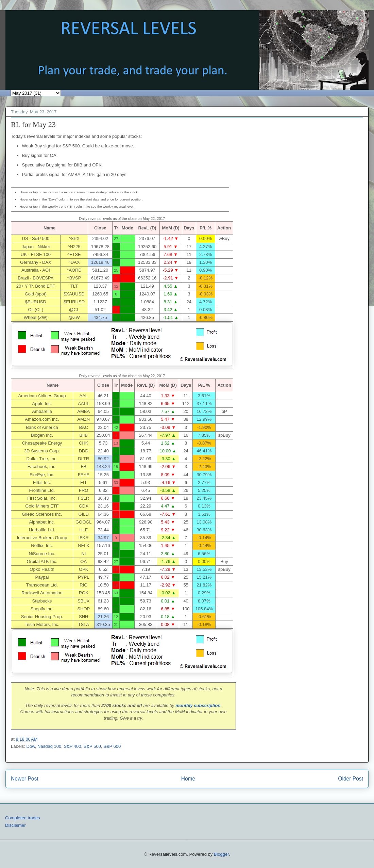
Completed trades (23, 818)
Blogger (221, 854)
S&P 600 (112, 746)
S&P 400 (72, 746)
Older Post (351, 779)
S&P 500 (92, 746)
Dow (31, 746)
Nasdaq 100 (49, 746)
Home (188, 779)
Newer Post (25, 779)
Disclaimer (15, 825)
